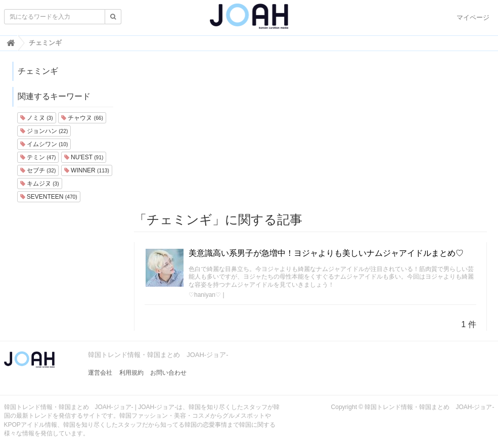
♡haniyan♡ (205, 295)
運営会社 (100, 373)
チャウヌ (82, 118)
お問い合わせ (168, 373)
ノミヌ (37, 118)
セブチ (38, 170)
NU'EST (84, 157)
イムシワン (44, 144)
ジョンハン (44, 131)
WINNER (87, 170)
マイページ (473, 17)
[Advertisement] (310, 132)
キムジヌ (40, 184)
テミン (38, 157)
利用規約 (131, 373)
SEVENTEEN (49, 197)
